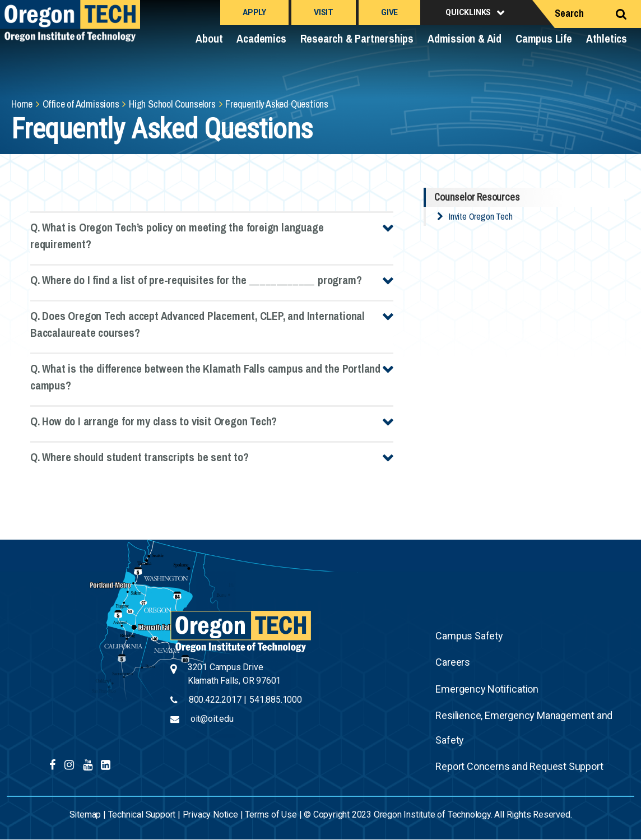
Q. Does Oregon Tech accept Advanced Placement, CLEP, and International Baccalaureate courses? (198, 324)
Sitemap (85, 815)
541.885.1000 (276, 700)
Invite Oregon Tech (480, 216)
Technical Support (142, 815)
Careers (453, 662)
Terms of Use (271, 815)
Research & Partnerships (357, 38)
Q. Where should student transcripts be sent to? (140, 457)
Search (569, 13)
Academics (261, 38)
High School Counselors (172, 104)
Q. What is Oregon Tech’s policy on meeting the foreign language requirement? (177, 236)
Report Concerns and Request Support (519, 766)
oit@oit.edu (212, 719)
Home (22, 104)
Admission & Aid (465, 38)
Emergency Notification (487, 689)
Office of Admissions (81, 104)
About (209, 38)
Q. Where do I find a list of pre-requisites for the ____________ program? (196, 280)
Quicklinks (468, 12)
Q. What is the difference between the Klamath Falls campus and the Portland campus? (205, 377)
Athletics (607, 38)
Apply (254, 12)
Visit (324, 12)
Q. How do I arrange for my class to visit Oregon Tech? (154, 421)
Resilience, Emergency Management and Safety (524, 728)
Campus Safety (469, 636)
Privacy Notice (210, 815)
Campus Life (544, 38)
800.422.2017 (215, 700)
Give (389, 12)
